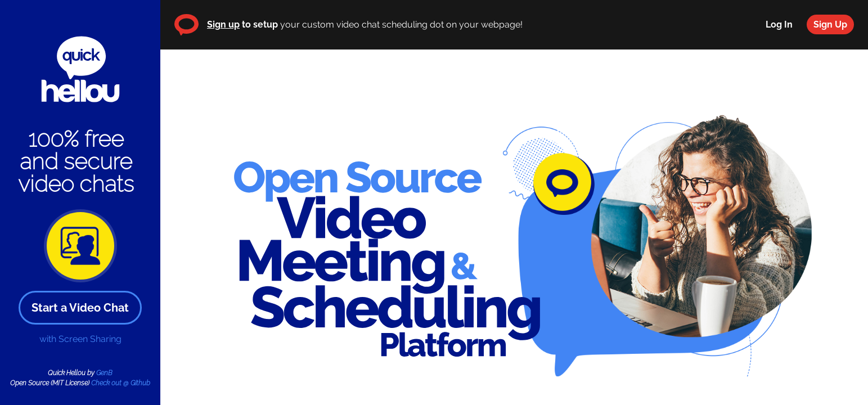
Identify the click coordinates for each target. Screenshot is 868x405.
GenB (104, 373)
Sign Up (830, 24)
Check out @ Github (121, 383)
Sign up (223, 24)
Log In (779, 24)
